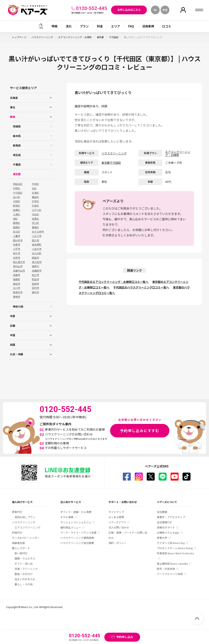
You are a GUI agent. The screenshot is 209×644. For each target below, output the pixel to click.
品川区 (17, 197)
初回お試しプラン (25, 517)
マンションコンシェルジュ (76, 522)
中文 (165, 10)
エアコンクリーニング (27, 527)
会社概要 (162, 512)
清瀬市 (17, 275)
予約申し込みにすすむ (140, 430)
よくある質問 (116, 517)
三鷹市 (17, 236)
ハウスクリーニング (42, 37)
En (155, 10)
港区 (15, 219)
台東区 (35, 193)
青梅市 (17, 297)
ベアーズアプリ (117, 522)
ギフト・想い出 (24, 564)
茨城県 (17, 126)
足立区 (17, 232)
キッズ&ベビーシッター (26, 538)
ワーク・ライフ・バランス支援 (78, 533)
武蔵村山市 (19, 271)
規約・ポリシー (118, 543)
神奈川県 (18, 306)
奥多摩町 (37, 245)
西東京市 (18, 292)
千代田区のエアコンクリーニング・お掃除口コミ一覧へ (114, 282)
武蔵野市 (37, 271)
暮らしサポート (21, 548)
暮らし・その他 (24, 584)
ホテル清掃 (67, 517)
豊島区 (35, 227)
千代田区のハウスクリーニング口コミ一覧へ (141, 287)
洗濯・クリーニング (26, 569)
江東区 (17, 214)
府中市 (17, 253)
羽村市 (35, 288)
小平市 (17, 249)
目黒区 (35, 219)
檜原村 (35, 266)
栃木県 (17, 136)
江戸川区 (37, 210)
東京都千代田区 (111, 163)
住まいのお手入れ (25, 579)
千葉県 (17, 165)
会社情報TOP (165, 522)
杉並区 (35, 206)
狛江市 (35, 275)
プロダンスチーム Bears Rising (175, 548)
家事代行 (17, 512)
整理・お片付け (24, 574)
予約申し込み (125, 637)
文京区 (35, 201)
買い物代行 (21, 553)
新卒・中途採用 (166, 569)
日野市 (17, 258)
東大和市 (37, 262)
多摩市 (17, 245)
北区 (34, 188)
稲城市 (35, 284)
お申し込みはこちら (129, 10)
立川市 (17, 288)
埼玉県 (17, 155)
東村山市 (18, 266)
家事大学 (162, 538)
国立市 (35, 240)
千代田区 (114, 37)
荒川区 (35, 223)
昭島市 (35, 258)
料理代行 (17, 533)
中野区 (17, 188)
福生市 (17, 284)
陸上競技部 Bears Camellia (172, 564)
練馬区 (17, 223)
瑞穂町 (17, 279)
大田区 (17, 201)
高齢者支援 (18, 543)
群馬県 (17, 145)
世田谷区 (18, 184)
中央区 (35, 184)
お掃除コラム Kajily (168, 533)
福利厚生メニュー (71, 527)
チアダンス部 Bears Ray (171, 543)
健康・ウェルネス (25, 558)
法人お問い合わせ (119, 527)
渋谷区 (35, 214)
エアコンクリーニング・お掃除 (75, 37)
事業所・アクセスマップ (171, 517)
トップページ (19, 37)
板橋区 (17, 210)
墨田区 (35, 197)
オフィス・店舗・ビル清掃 (76, 512)
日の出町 (37, 253)
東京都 (101, 37)
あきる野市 (38, 232)
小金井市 (37, 249)
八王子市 (37, 236)
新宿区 (17, 206)
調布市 (35, 292)
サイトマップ (116, 512)
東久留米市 (19, 262)
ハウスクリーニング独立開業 (77, 543)
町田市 (35, 279)
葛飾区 (17, 227)
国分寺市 (18, 240)
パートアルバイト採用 (170, 574)
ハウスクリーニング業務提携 (77, 538)
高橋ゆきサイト (166, 527)
